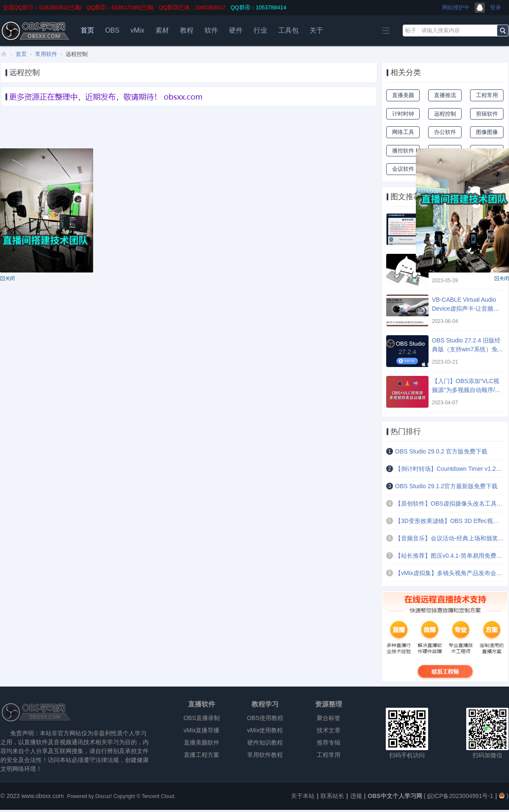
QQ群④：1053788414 (258, 7)
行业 (260, 30)
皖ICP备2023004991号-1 (460, 796)
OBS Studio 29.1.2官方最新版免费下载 (446, 486)
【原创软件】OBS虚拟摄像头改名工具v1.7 (450, 503)
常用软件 (46, 54)
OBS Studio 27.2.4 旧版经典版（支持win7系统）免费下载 (468, 349)
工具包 (288, 30)
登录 (495, 7)
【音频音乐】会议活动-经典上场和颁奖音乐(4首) (450, 538)
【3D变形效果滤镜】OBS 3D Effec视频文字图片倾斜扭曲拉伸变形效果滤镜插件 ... (450, 521)
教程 (187, 30)
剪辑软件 (487, 114)
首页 (87, 30)
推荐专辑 (329, 742)
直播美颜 (403, 95)
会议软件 (403, 169)
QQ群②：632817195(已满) (120, 7)
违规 (356, 796)
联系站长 (332, 796)
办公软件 (445, 132)
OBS (112, 30)
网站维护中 (456, 7)
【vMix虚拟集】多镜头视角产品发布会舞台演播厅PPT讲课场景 (450, 573)
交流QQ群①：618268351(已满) (42, 7)
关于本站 (303, 796)
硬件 (236, 30)
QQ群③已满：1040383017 (192, 7)
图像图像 (487, 132)
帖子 (411, 30)
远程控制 (445, 114)
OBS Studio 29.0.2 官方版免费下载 (441, 451)
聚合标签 (329, 718)
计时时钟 (403, 114)
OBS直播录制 (202, 718)
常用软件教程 (265, 755)
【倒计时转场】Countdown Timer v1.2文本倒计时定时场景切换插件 (450, 469)
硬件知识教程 (265, 742)
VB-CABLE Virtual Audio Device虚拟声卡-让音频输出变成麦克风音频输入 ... (466, 309)
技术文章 (329, 730)
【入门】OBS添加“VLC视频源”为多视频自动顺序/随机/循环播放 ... (466, 390)
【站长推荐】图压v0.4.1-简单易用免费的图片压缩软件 (450, 556)
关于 (316, 30)
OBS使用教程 (265, 718)
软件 (211, 30)
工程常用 (487, 95)
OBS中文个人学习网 (4, 54)
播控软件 (403, 151)
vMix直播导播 (202, 730)
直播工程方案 (202, 755)
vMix (137, 30)
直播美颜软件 (202, 742)
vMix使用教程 (265, 730)
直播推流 (445, 95)
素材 (162, 30)
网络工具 (403, 132)
